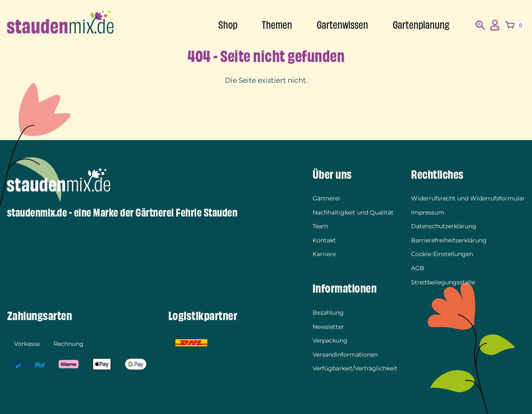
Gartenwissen (342, 25)
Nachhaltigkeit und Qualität (353, 212)
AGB (418, 268)
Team (320, 226)
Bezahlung (328, 313)
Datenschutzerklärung (444, 226)
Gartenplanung (421, 25)
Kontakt (324, 240)
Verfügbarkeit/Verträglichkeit (355, 368)
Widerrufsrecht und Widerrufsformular (468, 198)
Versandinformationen (345, 355)
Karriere (324, 254)
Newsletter (328, 327)
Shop (228, 25)
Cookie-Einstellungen (442, 254)
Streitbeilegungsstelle (443, 282)
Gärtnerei (326, 198)
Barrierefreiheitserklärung (449, 240)
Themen (277, 25)
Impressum (428, 212)
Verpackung (330, 340)
